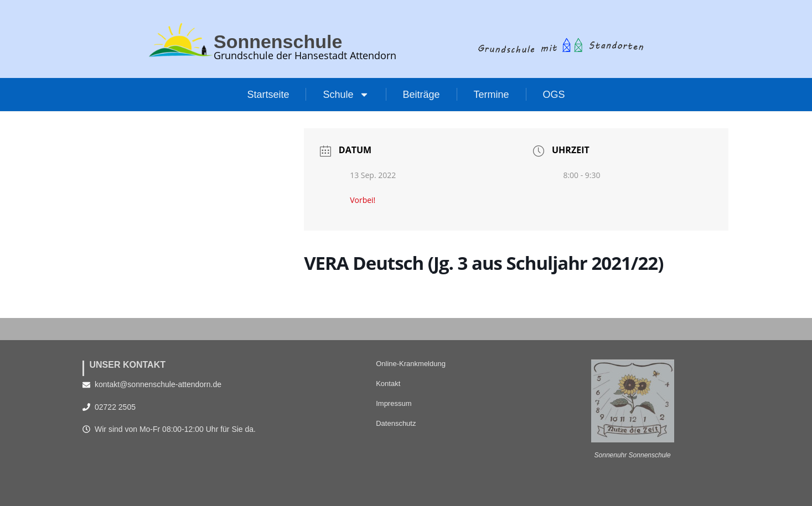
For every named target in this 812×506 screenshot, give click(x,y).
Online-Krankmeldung (411, 364)
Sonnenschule (282, 41)
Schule (346, 95)
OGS (554, 95)
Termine (492, 95)
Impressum (394, 403)
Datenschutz (396, 423)
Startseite (268, 95)
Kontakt (388, 384)
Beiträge (421, 95)
